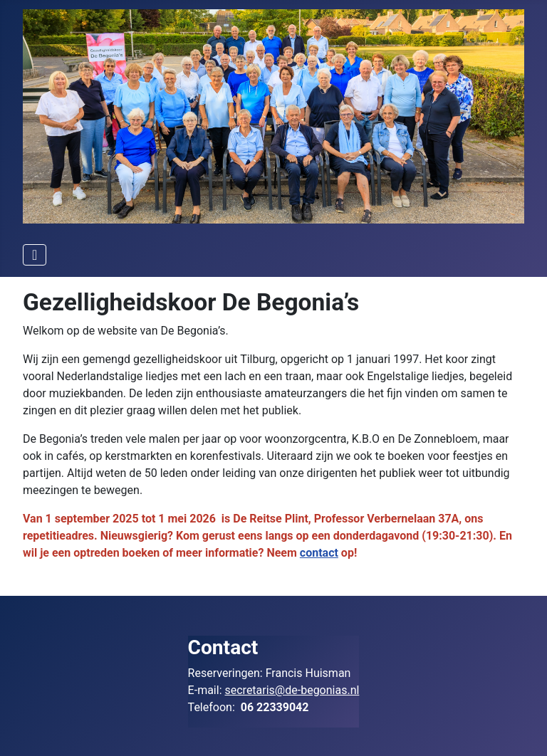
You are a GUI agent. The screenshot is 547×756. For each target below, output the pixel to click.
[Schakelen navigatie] (35, 255)
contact (319, 553)
